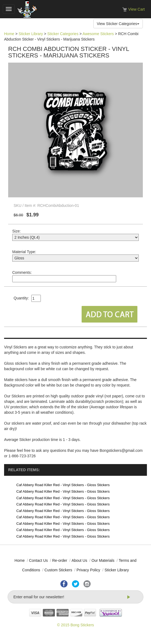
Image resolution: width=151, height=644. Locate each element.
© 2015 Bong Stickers (76, 625)
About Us (79, 560)
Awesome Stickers (98, 34)
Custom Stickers (58, 570)
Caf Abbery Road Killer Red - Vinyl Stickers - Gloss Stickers (63, 485)
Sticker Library (31, 34)
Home (9, 34)
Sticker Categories (63, 34)
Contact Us (38, 560)
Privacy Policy (88, 570)
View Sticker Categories (118, 24)
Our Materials (103, 560)
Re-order (60, 560)
